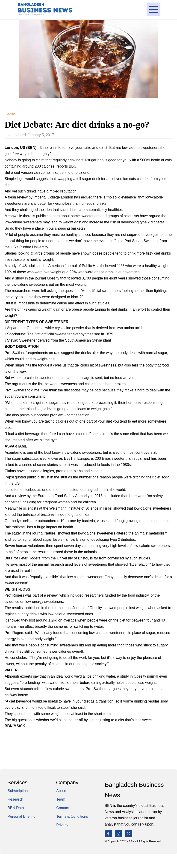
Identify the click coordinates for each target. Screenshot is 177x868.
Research (15, 799)
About (61, 791)
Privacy (62, 825)
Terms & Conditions (72, 816)
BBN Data (16, 808)
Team (61, 799)
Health (10, 114)
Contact (63, 808)
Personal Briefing (22, 816)
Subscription (18, 791)
